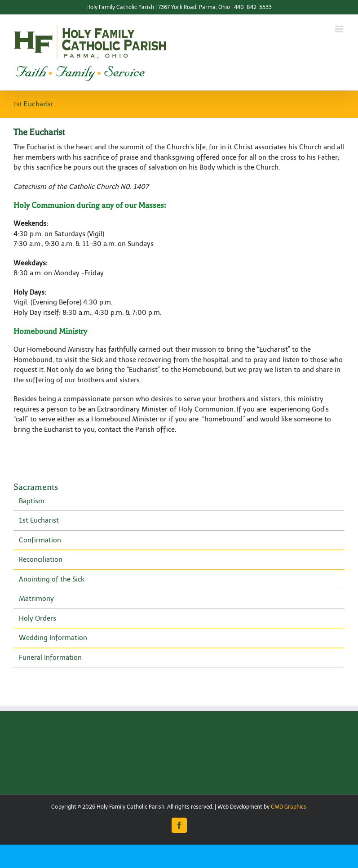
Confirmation (40, 540)
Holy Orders (38, 618)
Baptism (32, 501)
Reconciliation (41, 559)
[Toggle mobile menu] (340, 29)
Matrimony (36, 599)
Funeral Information (50, 658)
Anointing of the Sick (52, 579)
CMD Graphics (289, 807)
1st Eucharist (39, 520)
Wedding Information (53, 638)
